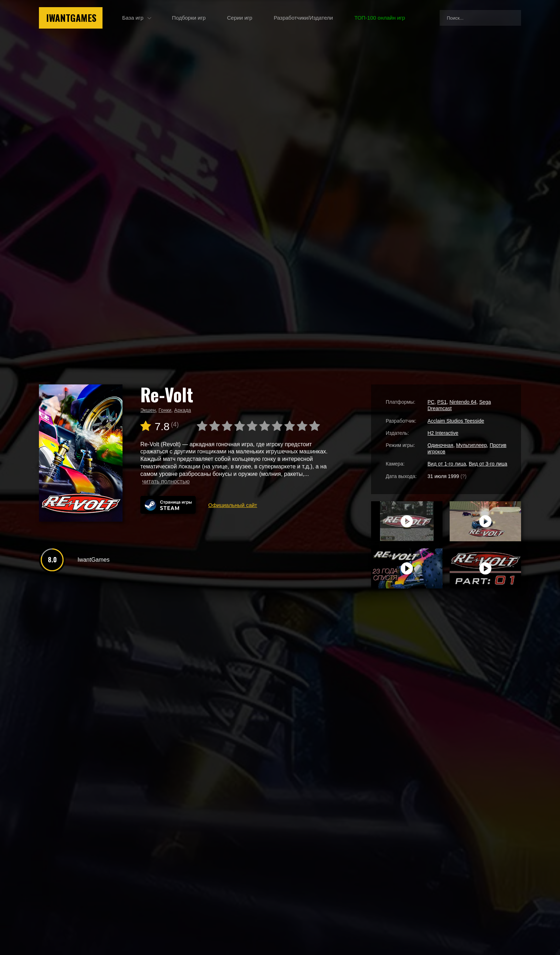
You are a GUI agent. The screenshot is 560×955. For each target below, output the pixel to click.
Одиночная (440, 445)
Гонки (165, 410)
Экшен (148, 410)
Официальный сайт (233, 505)
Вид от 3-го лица (488, 464)
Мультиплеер (471, 445)
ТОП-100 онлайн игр (380, 18)
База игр (133, 18)
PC (431, 402)
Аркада (183, 410)
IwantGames (71, 18)
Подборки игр (189, 18)
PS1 (442, 402)
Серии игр (240, 18)
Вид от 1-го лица (447, 464)
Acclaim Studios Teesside (456, 421)
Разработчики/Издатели (303, 18)
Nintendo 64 (463, 402)
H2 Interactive (443, 433)
